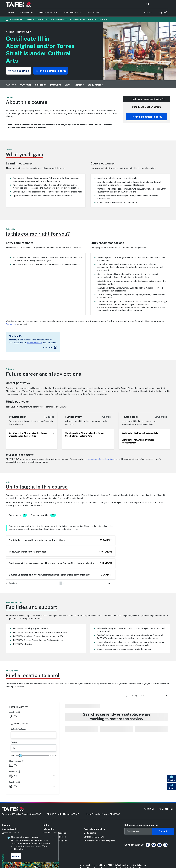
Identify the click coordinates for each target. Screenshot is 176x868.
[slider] (20, 756)
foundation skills (35, 343)
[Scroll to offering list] (147, 117)
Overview (11, 85)
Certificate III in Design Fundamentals (144, 433)
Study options (95, 85)
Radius (14, 742)
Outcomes (26, 85)
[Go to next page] (112, 583)
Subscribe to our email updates (141, 825)
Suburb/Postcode (19, 729)
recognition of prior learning (100, 459)
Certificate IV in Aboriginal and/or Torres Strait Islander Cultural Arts (88, 435)
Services (79, 85)
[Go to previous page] (11, 583)
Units (68, 85)
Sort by (134, 696)
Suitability (41, 85)
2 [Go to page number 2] (64, 583)
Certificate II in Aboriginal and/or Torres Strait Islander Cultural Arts (32, 435)
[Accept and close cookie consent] (16, 856)
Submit (163, 831)
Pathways (56, 85)
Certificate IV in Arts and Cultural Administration (144, 441)
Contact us (11, 324)
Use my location (20, 724)
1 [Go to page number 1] (61, 583)
